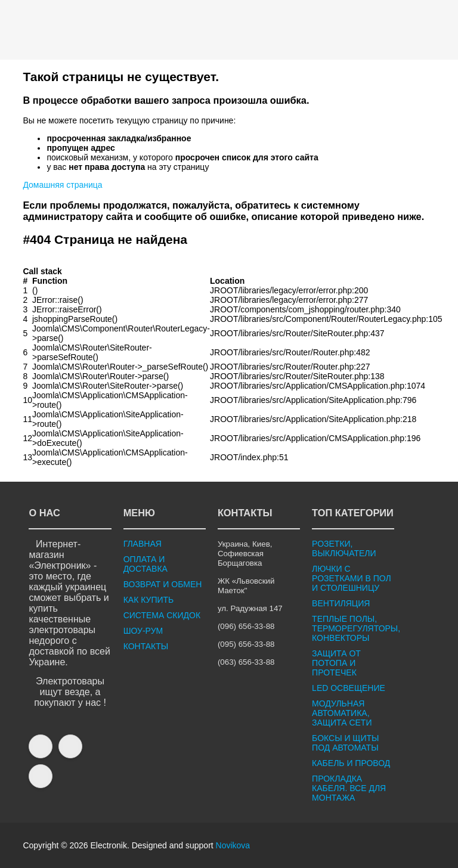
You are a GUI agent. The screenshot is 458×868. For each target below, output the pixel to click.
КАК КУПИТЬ (149, 600)
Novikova (233, 845)
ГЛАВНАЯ (143, 544)
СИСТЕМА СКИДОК (162, 615)
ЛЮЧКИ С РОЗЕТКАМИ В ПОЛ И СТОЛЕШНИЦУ (352, 578)
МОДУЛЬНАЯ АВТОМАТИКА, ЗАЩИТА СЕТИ (342, 713)
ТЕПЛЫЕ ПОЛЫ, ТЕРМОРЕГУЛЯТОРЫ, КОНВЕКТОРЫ (356, 628)
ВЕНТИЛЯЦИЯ (341, 603)
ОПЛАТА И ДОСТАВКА (146, 564)
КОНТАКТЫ (146, 646)
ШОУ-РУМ (143, 631)
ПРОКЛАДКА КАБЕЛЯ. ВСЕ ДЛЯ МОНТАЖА (349, 788)
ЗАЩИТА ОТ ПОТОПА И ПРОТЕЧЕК (336, 663)
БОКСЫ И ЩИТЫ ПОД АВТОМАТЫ (345, 743)
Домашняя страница (62, 185)
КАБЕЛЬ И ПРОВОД (351, 763)
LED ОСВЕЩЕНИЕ (349, 688)
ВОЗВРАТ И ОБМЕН (163, 584)
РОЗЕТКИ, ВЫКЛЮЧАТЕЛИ (344, 548)
